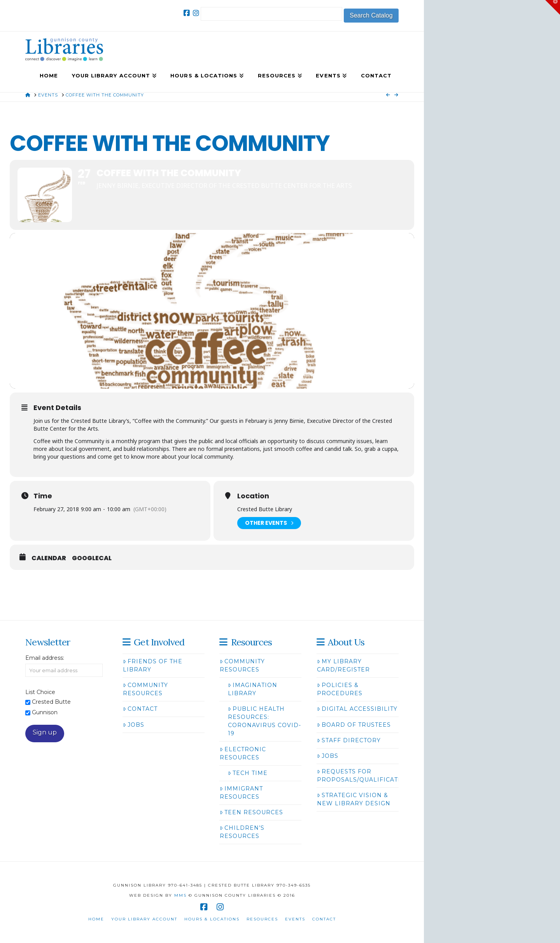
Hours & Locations (212, 919)
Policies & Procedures (340, 689)
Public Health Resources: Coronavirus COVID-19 (264, 721)
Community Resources (145, 689)
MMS (180, 895)
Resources (262, 919)
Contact (140, 709)
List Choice (40, 692)
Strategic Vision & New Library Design (354, 799)
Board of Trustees (354, 725)
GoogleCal (92, 558)
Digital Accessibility (357, 709)
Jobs (134, 725)
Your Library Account (144, 919)
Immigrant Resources (241, 793)
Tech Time (248, 773)
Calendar (49, 558)
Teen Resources (251, 812)
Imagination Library (253, 689)
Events (295, 919)
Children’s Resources (242, 832)
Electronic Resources (243, 753)
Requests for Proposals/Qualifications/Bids (375, 776)
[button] (553, 7)
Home (96, 919)
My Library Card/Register (343, 665)
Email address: (45, 658)
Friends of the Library (153, 665)
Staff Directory (349, 740)
